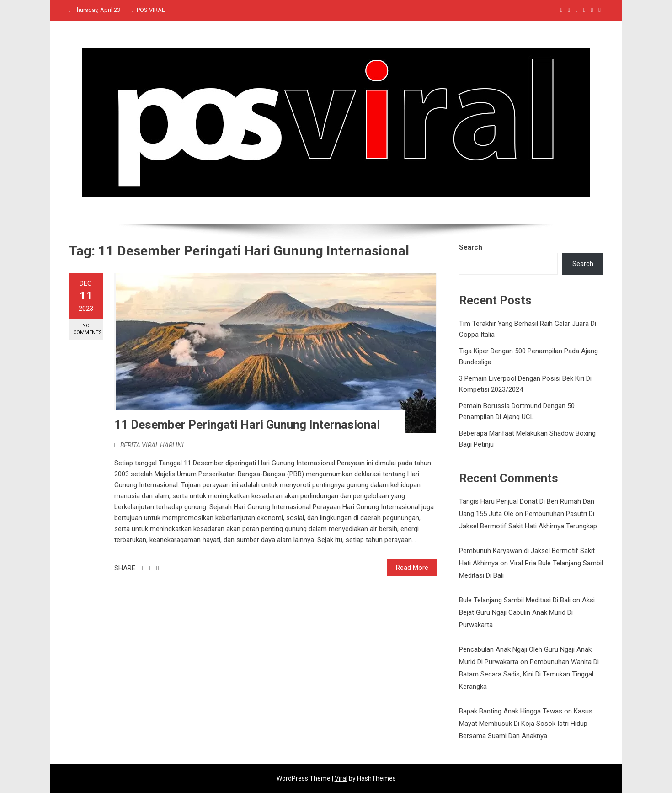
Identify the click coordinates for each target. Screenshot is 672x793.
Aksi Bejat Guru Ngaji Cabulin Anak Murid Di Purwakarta (527, 612)
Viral (341, 778)
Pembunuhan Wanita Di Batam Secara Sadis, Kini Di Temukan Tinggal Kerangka (529, 674)
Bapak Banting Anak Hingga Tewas (511, 711)
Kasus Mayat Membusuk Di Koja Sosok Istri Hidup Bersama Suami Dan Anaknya (526, 724)
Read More (412, 568)
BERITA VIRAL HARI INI (152, 445)
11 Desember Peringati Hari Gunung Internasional (247, 425)
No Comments (88, 329)
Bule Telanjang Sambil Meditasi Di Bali (515, 600)
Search (471, 247)
